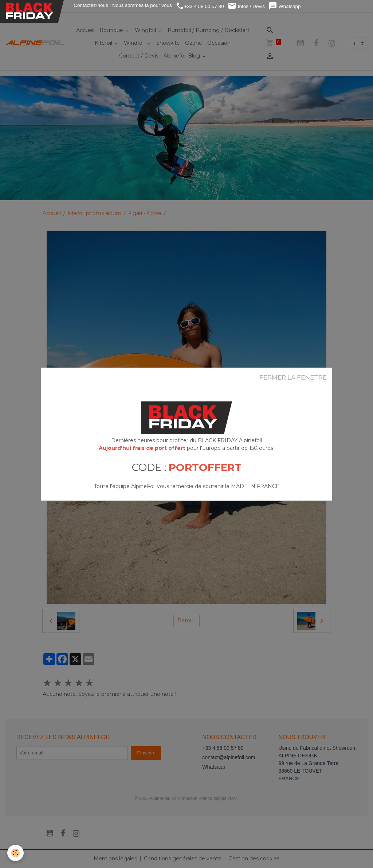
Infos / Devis (246, 6)
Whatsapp (285, 6)
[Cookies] (15, 853)
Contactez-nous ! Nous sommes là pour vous (122, 5)
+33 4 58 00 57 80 (200, 6)
